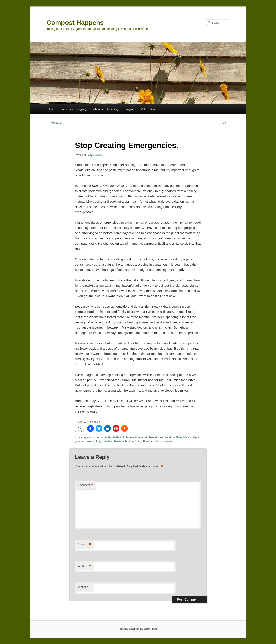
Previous (54, 123)
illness (139, 437)
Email (85, 566)
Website (83, 587)
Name (85, 545)
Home (51, 109)
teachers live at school (117, 441)
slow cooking (93, 441)
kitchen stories (154, 437)
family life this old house (119, 437)
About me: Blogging (74, 109)
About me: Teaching (106, 109)
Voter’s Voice (149, 109)
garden (79, 441)
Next (225, 123)
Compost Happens (75, 23)
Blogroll (129, 109)
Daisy (138, 441)
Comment (85, 485)
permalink (166, 441)
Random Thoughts (176, 437)
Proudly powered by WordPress (138, 629)
